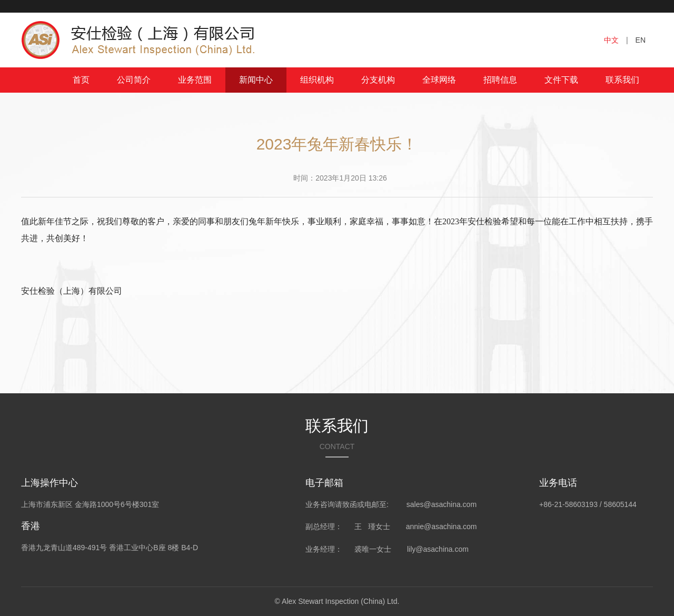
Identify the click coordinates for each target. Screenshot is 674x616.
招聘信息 (500, 80)
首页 (81, 80)
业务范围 (195, 80)
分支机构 (378, 80)
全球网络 (439, 80)
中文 (611, 40)
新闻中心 (256, 80)
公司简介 (134, 80)
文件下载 (561, 80)
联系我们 (622, 80)
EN (641, 40)
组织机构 (317, 80)
